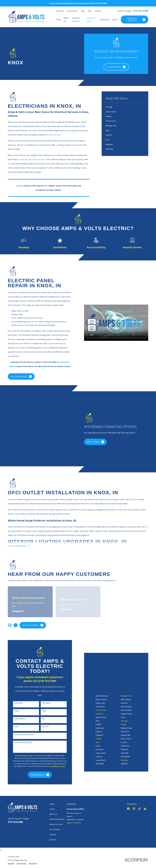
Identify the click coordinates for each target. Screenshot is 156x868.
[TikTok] (139, 777)
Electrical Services (57, 788)
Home (52, 777)
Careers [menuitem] (115, 20)
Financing (60, 11)
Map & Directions (74, 791)
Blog (83, 11)
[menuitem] (125, 107)
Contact (98, 11)
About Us (53, 782)
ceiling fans (24, 159)
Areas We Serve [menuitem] (91, 20)
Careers (53, 803)
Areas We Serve (56, 793)
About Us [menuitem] (66, 20)
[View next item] (16, 594)
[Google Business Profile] (145, 777)
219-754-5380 (141, 11)
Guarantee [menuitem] (105, 20)
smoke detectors (39, 159)
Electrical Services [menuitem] (76, 20)
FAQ (90, 11)
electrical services (53, 135)
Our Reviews (72, 11)
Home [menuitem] (58, 20)
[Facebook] (128, 777)
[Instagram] (134, 777)
